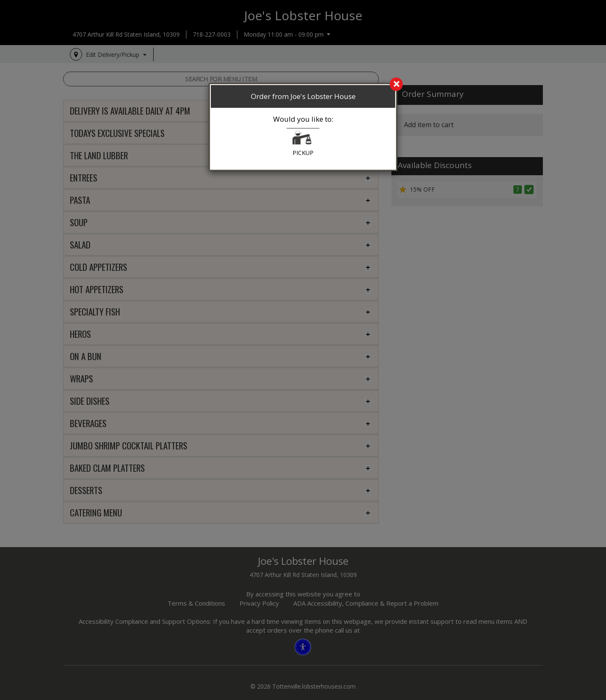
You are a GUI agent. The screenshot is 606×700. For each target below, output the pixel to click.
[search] (303, 85)
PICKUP (303, 144)
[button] (302, 140)
